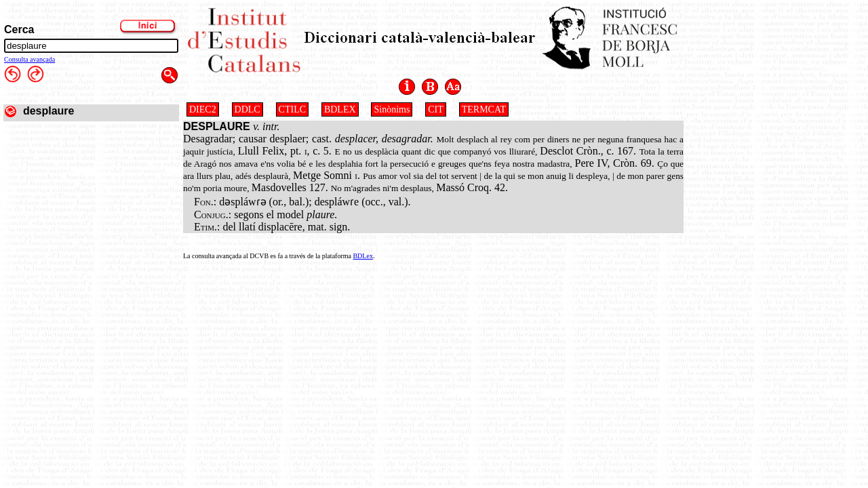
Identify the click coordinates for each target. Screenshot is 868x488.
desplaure (49, 111)
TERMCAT (484, 109)
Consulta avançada (29, 59)
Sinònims (392, 109)
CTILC (292, 109)
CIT (436, 109)
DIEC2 (203, 109)
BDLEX (340, 109)
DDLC (248, 109)
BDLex (362, 256)
